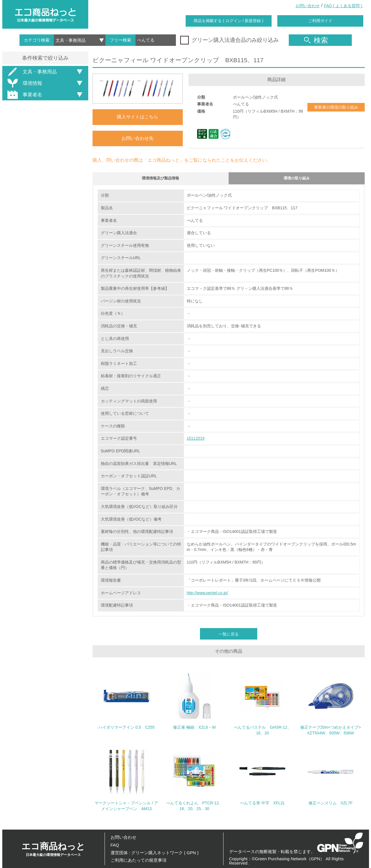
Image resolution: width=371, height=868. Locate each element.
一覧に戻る (229, 636)
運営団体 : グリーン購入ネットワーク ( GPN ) (155, 853)
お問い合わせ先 (138, 138)
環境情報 (24, 83)
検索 (316, 40)
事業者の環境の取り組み (336, 107)
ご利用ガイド (320, 21)
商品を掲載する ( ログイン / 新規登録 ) (228, 21)
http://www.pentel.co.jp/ (207, 595)
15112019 (196, 440)
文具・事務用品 (31, 72)
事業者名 (24, 95)
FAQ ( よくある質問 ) (344, 6)
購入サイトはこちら (138, 117)
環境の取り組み (297, 179)
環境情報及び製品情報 (160, 179)
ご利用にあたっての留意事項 (139, 860)
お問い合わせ (308, 6)
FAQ (115, 845)
